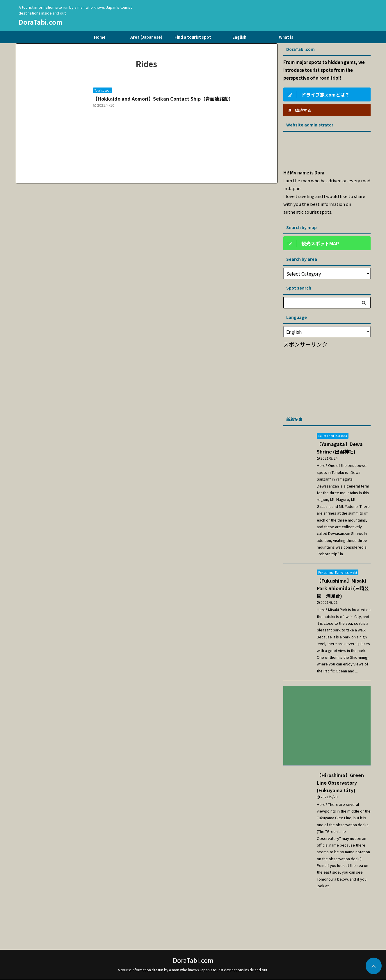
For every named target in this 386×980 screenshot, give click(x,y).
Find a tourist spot (193, 37)
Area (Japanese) (146, 37)
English (239, 37)
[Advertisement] (327, 380)
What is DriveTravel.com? (286, 39)
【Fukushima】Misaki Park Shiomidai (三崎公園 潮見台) (343, 588)
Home (100, 37)
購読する (299, 110)
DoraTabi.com (40, 22)
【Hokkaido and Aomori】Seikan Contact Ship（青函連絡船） (163, 99)
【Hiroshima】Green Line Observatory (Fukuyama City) (340, 783)
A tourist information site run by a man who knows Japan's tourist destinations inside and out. (193, 970)
